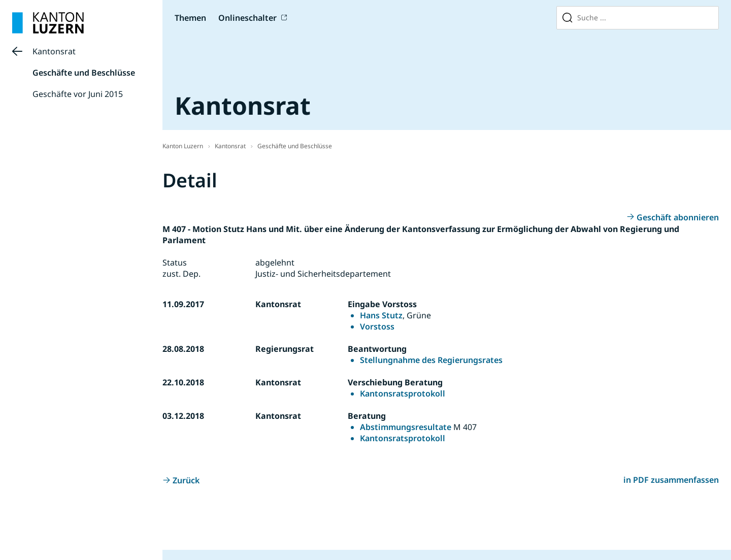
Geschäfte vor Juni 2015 (78, 94)
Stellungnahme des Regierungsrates (431, 360)
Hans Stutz (381, 315)
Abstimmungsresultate (406, 427)
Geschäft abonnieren (678, 217)
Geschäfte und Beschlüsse (84, 73)
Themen (190, 18)
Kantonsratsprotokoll (403, 393)
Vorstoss (377, 326)
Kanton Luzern (183, 146)
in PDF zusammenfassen (671, 480)
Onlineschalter (247, 18)
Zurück (186, 480)
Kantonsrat (54, 51)
